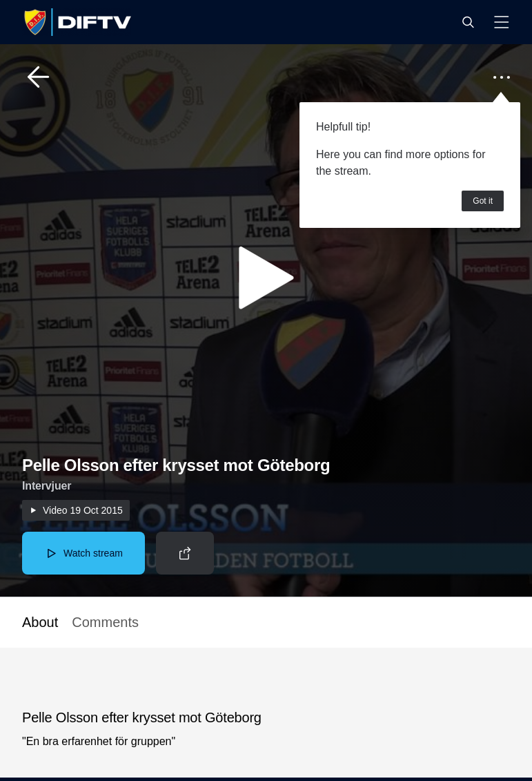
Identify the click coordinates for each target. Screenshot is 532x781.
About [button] (40, 622)
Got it (483, 201)
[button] (468, 22)
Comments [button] (105, 622)
